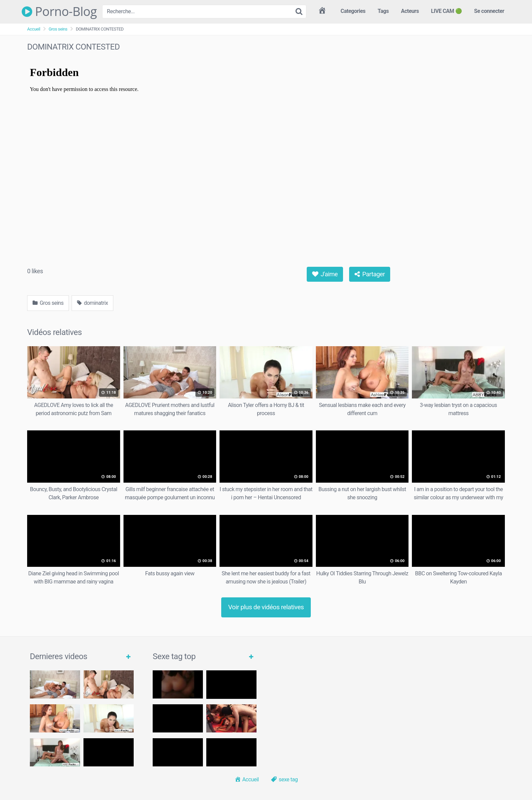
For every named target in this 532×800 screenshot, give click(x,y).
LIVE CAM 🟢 (446, 11)
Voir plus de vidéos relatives (266, 607)
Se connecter (489, 11)
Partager (370, 274)
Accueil (34, 29)
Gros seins (58, 29)
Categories (353, 11)
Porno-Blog (59, 12)
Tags (383, 11)
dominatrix (92, 303)
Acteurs (410, 11)
